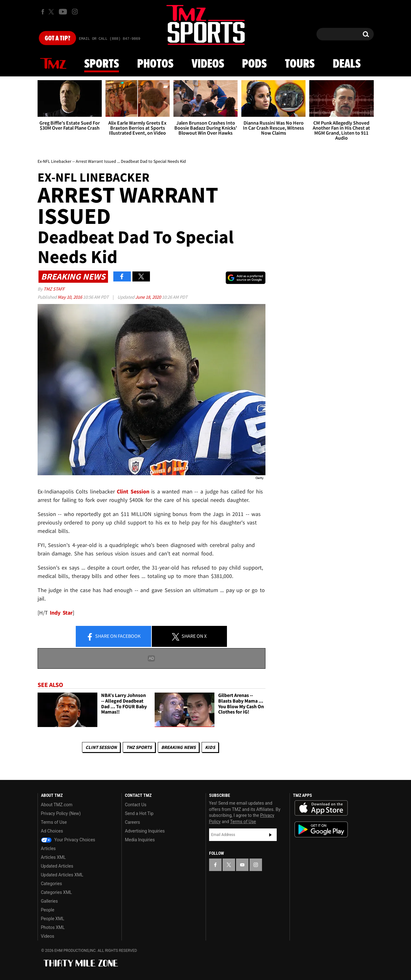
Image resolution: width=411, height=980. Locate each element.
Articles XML (54, 857)
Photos (155, 64)
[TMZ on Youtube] (63, 12)
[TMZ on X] (52, 12)
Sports (102, 64)
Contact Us (136, 805)
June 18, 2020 (149, 297)
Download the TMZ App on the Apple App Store (321, 808)
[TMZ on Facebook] (43, 12)
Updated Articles (57, 866)
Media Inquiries (140, 840)
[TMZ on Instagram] (75, 12)
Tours (300, 64)
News (53, 64)
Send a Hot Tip (139, 813)
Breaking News (178, 747)
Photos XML (53, 927)
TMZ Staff (54, 289)
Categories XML (57, 892)
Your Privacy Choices (68, 840)
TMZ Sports (139, 747)
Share (113, 637)
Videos (208, 64)
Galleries (49, 901)
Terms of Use (54, 822)
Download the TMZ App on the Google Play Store (321, 830)
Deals (347, 64)
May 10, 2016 (70, 297)
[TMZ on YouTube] (242, 865)
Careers (132, 822)
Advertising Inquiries (145, 831)
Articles (49, 848)
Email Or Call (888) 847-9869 (110, 39)
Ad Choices (52, 831)
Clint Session (101, 747)
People (48, 910)
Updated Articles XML (62, 875)
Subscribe (270, 835)
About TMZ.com (57, 805)
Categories (51, 884)
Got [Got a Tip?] (57, 39)
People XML (53, 919)
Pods (254, 64)
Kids (210, 747)
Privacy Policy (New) (61, 813)
